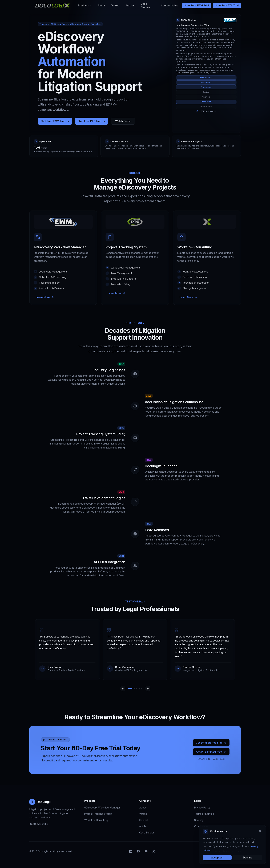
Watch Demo (123, 121)
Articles (130, 5)
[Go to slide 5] (142, 689)
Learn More (45, 297)
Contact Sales (170, 5)
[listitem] (131, 851)
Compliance (201, 826)
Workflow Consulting (96, 820)
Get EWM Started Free (211, 743)
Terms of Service (204, 814)
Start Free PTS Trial (227, 5)
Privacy (216, 851)
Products (85, 5)
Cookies (236, 851)
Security (199, 820)
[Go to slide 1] (130, 689)
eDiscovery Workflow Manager (102, 808)
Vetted (115, 5)
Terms (226, 851)
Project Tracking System (98, 814)
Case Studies (145, 6)
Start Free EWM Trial (197, 5)
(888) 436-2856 (39, 824)
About (101, 5)
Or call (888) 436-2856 (211, 759)
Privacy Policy (202, 808)
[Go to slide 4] (139, 689)
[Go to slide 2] (134, 689)
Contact (144, 820)
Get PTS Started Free (211, 752)
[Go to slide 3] (137, 689)
